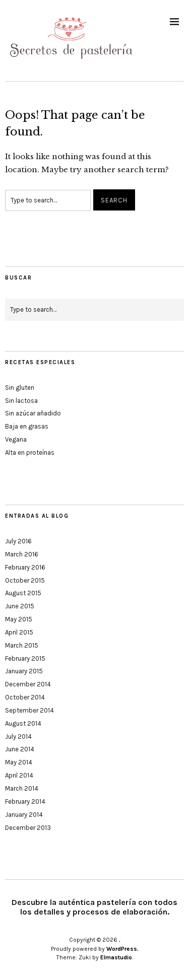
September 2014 (29, 710)
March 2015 (22, 645)
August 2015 (23, 593)
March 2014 (22, 788)
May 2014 (19, 762)
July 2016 (18, 541)
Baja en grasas (27, 426)
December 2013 (28, 828)
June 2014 (20, 749)
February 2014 (25, 801)
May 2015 (19, 619)
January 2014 (24, 815)
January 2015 (24, 671)
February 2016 (25, 567)
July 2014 (18, 737)
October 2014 (25, 697)
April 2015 (19, 632)
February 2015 (25, 658)
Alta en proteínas (30, 452)
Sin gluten (20, 388)
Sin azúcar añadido (33, 413)
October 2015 (25, 580)
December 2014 (28, 684)
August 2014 (23, 723)
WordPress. (122, 949)
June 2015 (20, 606)
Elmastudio (116, 957)
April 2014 (19, 775)
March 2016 (22, 554)
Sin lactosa (21, 401)
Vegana (16, 439)
